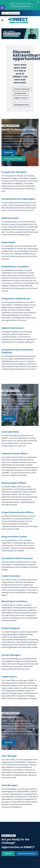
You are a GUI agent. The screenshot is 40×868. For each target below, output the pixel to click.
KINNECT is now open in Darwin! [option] (21, 5)
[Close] (38, 2)
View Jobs (8, 854)
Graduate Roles (21, 93)
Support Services (21, 98)
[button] (3, 8)
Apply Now (9, 152)
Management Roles (21, 105)
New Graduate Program (14, 159)
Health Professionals (22, 89)
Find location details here (21, 6)
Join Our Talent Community (11, 13)
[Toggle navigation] (2, 20)
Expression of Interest (27, 854)
